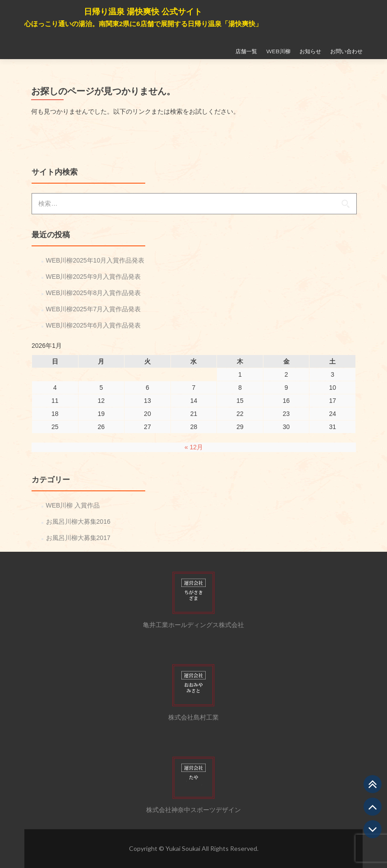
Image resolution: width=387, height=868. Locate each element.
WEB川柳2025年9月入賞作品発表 (94, 277)
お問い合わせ (346, 51)
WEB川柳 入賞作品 (73, 505)
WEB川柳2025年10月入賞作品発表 (95, 260)
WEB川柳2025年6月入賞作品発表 (94, 325)
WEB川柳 (278, 51)
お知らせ (310, 51)
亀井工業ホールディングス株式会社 (193, 625)
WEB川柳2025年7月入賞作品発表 (94, 309)
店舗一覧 (246, 51)
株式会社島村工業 (193, 717)
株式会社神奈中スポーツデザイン (193, 810)
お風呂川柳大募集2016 (78, 522)
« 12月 (194, 447)
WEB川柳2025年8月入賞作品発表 (94, 293)
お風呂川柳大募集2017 (78, 538)
